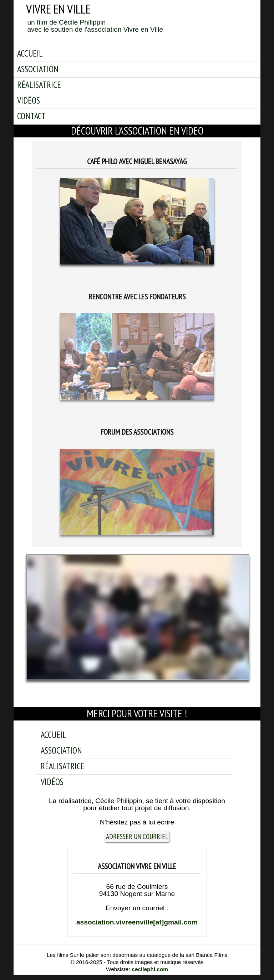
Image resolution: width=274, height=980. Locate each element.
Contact (31, 116)
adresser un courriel (137, 836)
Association (38, 69)
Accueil (30, 53)
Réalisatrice (39, 85)
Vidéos (29, 100)
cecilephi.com (150, 969)
